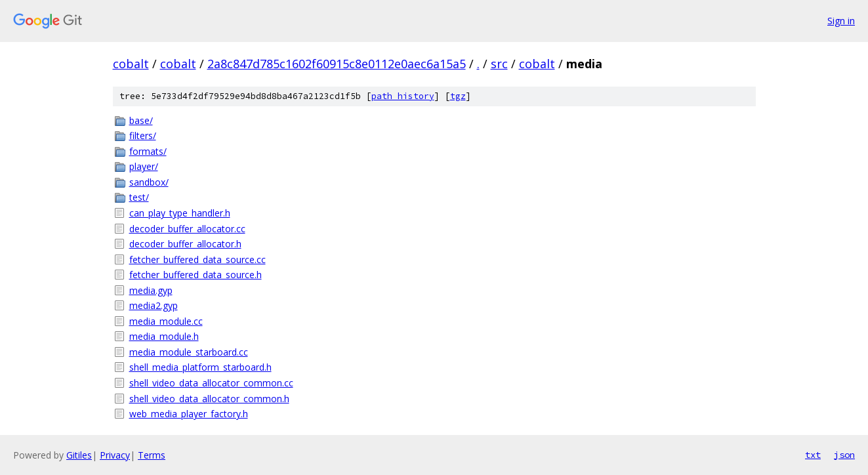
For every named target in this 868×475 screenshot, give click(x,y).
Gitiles (79, 455)
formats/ (148, 151)
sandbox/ (149, 182)
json (844, 455)
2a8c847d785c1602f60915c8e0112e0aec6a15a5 (337, 64)
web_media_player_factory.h (189, 414)
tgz (458, 96)
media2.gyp (154, 305)
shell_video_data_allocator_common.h (209, 399)
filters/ (143, 135)
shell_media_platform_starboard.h (200, 367)
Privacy (115, 455)
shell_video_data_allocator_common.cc (211, 383)
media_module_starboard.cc (189, 352)
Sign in (841, 21)
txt (813, 455)
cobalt (131, 64)
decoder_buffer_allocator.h (185, 244)
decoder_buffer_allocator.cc (187, 229)
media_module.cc (166, 321)
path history (403, 96)
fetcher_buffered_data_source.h (196, 275)
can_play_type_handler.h (180, 213)
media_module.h (164, 336)
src (499, 64)
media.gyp (151, 290)
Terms (152, 455)
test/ (139, 197)
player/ (144, 166)
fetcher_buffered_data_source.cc (197, 259)
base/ (141, 120)
